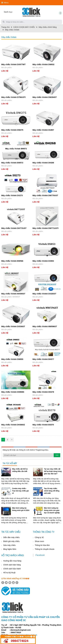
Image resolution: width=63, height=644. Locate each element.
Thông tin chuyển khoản (45, 549)
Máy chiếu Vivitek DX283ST (44, 294)
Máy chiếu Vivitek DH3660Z (13, 425)
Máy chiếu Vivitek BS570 (43, 425)
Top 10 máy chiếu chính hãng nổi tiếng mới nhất (52, 491)
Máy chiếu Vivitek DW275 (12, 130)
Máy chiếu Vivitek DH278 (43, 392)
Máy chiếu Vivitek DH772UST (14, 228)
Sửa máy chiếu (9, 545)
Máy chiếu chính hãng (48, 27)
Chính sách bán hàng (12, 565)
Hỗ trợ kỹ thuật (9, 573)
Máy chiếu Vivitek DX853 (43, 261)
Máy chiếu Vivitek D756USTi (13, 97)
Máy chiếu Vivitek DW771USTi (46, 228)
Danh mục (8, 12)
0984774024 (20, 641)
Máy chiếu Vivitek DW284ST (45, 97)
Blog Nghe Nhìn (10, 549)
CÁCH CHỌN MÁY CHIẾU (24, 27)
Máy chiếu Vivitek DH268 (43, 163)
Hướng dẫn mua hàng (12, 561)
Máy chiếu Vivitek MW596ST (45, 326)
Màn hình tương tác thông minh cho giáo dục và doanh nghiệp (52, 510)
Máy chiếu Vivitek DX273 (12, 195)
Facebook (40, 555)
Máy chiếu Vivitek (12, 30)
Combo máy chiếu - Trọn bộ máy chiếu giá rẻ (20, 491)
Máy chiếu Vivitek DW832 (43, 64)
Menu (6, 3)
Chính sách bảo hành (12, 569)
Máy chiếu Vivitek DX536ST (13, 326)
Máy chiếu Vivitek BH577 (43, 359)
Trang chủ (6, 27)
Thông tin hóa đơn (42, 545)
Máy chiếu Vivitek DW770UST (45, 195)
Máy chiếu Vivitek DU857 (43, 130)
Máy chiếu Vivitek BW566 (12, 261)
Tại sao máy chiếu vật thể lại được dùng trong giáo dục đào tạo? (53, 471)
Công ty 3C (39, 537)
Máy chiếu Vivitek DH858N (13, 392)
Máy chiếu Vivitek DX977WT (13, 64)
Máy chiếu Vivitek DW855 (12, 359)
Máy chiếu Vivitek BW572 (12, 163)
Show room (39, 541)
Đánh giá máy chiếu (11, 541)
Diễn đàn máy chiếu (11, 537)
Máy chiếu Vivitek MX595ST (13, 294)
